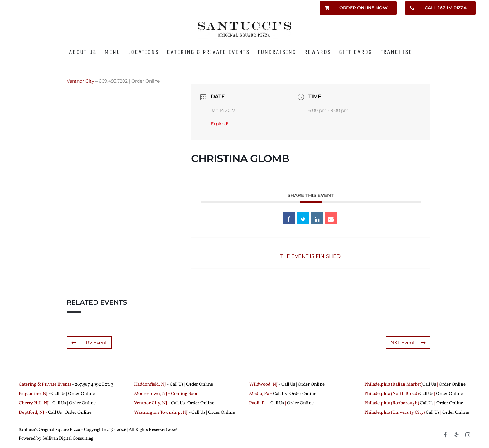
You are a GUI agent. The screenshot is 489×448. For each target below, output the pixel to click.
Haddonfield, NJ (150, 385)
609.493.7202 (113, 81)
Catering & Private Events (45, 385)
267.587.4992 (88, 385)
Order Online (145, 81)
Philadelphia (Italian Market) (393, 385)
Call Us (177, 385)
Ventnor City (80, 81)
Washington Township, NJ (161, 413)
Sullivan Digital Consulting (68, 438)
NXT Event (408, 342)
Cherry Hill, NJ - (36, 403)
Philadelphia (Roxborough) (392, 403)
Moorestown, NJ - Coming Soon (166, 394)
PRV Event (89, 342)
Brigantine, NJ (33, 394)
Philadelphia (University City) (395, 413)
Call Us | (60, 394)
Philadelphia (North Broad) (391, 394)
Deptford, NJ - (33, 413)
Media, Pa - (261, 394)
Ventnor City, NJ (151, 403)
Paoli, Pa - (259, 403)
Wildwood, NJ (263, 385)
